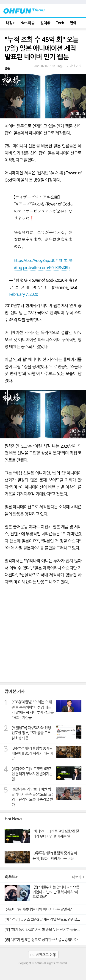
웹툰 (7, 68)
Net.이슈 (27, 23)
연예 (73, 23)
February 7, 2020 (24, 294)
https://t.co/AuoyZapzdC (35, 260)
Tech (60, 23)
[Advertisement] (43, 637)
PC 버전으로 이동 (43, 955)
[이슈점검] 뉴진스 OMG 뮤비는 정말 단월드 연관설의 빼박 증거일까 (45, 919)
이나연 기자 (74, 66)
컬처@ (45, 23)
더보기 (77, 877)
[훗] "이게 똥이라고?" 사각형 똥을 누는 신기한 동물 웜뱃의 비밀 (45, 930)
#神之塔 (64, 260)
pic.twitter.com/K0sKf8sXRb (46, 267)
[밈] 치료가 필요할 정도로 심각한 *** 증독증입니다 (41, 940)
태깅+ (10, 23)
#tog (18, 267)
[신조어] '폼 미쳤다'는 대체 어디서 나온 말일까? (38, 909)
